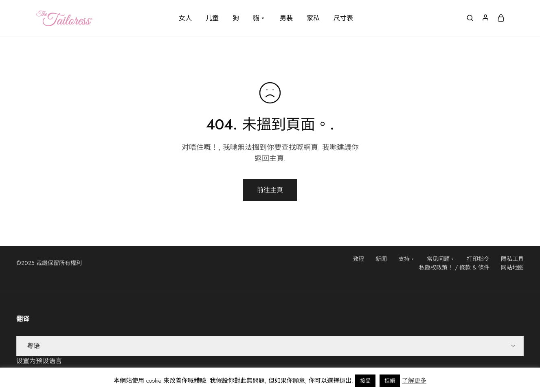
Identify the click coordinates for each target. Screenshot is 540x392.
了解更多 (414, 381)
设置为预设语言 (39, 361)
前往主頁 (270, 190)
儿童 (212, 18)
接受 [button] (365, 381)
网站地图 (512, 267)
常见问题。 (441, 259)
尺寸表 (343, 18)
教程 (358, 259)
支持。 (407, 259)
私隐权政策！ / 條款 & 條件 (454, 267)
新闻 (381, 259)
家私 (313, 18)
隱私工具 (512, 259)
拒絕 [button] (390, 381)
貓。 (259, 18)
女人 (185, 18)
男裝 (286, 18)
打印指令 (478, 259)
